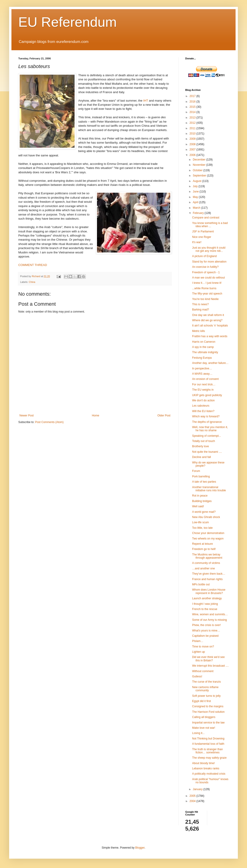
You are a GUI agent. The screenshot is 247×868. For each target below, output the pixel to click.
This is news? (200, 304)
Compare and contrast (206, 218)
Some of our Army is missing (209, 620)
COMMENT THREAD (33, 265)
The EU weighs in (203, 390)
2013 (193, 118)
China (32, 282)
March (197, 208)
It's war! (197, 242)
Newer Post (27, 416)
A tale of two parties (204, 482)
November (200, 165)
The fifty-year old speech (207, 294)
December (200, 160)
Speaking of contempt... (207, 436)
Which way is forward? (206, 416)
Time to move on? (203, 647)
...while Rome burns (204, 288)
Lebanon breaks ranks (206, 768)
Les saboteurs (201, 406)
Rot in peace (200, 496)
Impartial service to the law (208, 723)
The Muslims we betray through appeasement (207, 556)
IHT (146, 101)
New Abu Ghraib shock (206, 517)
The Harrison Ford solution (208, 712)
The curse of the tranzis (206, 682)
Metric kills (199, 331)
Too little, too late (202, 528)
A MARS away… (202, 374)
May (196, 197)
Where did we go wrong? (207, 320)
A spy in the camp (203, 347)
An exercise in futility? (205, 267)
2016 (193, 102)
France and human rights (207, 579)
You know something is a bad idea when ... (210, 225)
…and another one (203, 568)
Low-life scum (200, 522)
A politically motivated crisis (209, 774)
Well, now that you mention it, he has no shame (210, 429)
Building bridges (202, 501)
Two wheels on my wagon (208, 539)
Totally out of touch (204, 441)
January (198, 789)
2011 (193, 128)
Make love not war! (204, 728)
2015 (193, 107)
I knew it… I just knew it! (207, 283)
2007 (193, 150)
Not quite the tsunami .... (207, 452)
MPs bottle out (201, 584)
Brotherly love (200, 446)
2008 (193, 144)
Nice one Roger (202, 237)
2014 (193, 112)
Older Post (164, 416)
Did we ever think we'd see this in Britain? (208, 659)
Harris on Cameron (204, 342)
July (196, 186)
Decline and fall (201, 457)
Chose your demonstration (208, 533)
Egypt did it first (201, 701)
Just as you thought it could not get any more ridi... (209, 249)
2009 (193, 139)
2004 (193, 801)
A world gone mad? (204, 512)
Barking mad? (201, 310)
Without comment (203, 671)
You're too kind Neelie (205, 299)
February (199, 213)
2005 (193, 796)
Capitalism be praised (205, 636)
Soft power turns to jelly (206, 696)
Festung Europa (202, 358)
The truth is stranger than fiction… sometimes (207, 751)
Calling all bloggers (204, 717)
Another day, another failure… (210, 363)
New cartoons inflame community (205, 689)
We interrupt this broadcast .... (210, 666)
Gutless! (197, 676)
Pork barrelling (201, 476)
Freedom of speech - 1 (206, 272)
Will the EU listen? (203, 411)
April (196, 202)
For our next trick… (204, 384)
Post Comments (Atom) (49, 422)
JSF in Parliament (203, 231)
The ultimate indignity (205, 352)
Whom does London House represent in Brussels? (209, 591)
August (197, 181)
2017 (193, 96)
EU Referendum (67, 22)
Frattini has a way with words (210, 336)
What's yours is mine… (206, 631)
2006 (193, 155)
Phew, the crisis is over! (206, 625)
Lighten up (199, 652)
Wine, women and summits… (210, 614)
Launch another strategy (207, 598)
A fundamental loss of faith (208, 744)
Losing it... (198, 733)
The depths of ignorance (207, 422)
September (200, 176)
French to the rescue (205, 609)
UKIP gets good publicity (207, 395)
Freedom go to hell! (204, 549)
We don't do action (203, 400)
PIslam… (198, 641)
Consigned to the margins (208, 706)
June (196, 192)
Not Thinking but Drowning (208, 739)
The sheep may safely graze (209, 758)
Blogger (140, 848)
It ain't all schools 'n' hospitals (210, 326)
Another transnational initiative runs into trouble (209, 489)
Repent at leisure (203, 544)
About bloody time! (203, 763)
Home (96, 416)
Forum (196, 471)
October (198, 170)
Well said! (198, 506)
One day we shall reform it (208, 315)
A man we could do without (208, 278)
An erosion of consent (205, 379)
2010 (193, 134)
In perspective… (202, 368)
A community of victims (206, 563)
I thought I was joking (205, 604)
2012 (193, 123)
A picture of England (204, 256)
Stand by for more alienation (209, 262)
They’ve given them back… (209, 574)
